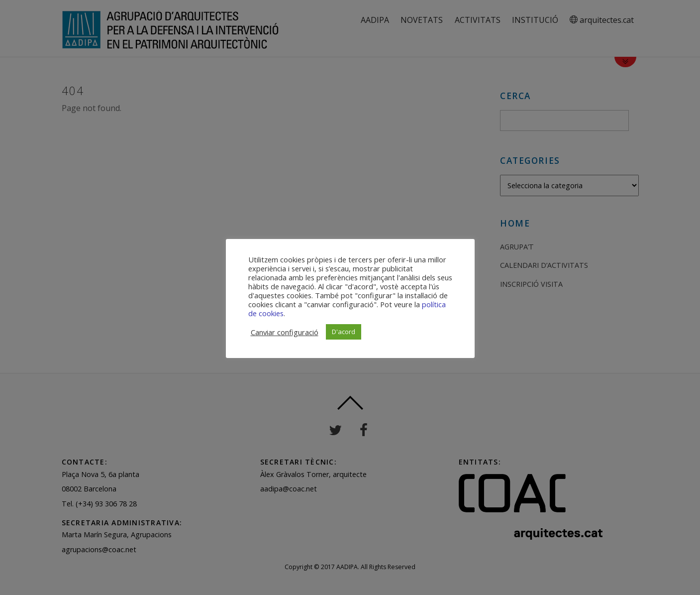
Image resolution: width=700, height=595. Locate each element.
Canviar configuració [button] (285, 332)
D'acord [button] (344, 332)
